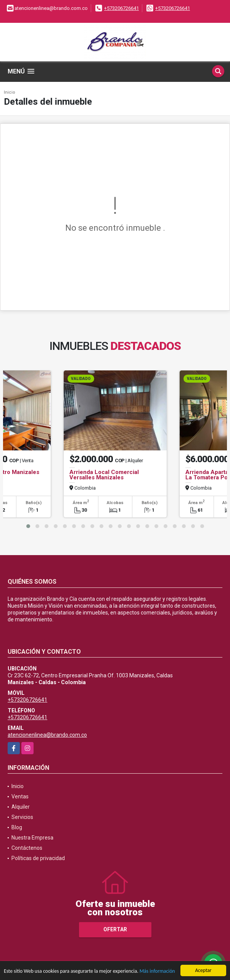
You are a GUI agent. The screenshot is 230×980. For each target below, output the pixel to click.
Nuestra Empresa (32, 838)
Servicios (22, 817)
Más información (157, 971)
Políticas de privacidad (38, 858)
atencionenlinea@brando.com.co (47, 735)
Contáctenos (27, 848)
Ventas (20, 796)
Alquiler (21, 807)
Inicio (10, 92)
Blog (17, 827)
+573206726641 (121, 8)
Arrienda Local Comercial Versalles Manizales (104, 475)
